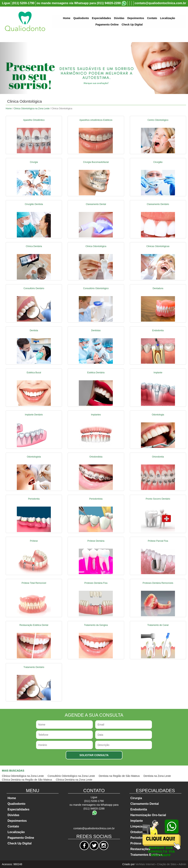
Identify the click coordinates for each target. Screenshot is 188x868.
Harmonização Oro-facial (148, 815)
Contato (152, 18)
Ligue (6, 3)
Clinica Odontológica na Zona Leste (32, 109)
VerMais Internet (145, 864)
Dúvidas (119, 18)
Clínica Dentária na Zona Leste (74, 780)
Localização (167, 18)
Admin (182, 864)
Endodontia (139, 809)
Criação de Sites (167, 864)
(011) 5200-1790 (23, 3)
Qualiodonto (81, 18)
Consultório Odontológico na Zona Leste (71, 776)
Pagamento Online (107, 25)
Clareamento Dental (145, 804)
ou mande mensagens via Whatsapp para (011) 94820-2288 (79, 3)
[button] (14, 68)
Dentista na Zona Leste (157, 776)
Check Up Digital (132, 25)
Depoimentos (136, 18)
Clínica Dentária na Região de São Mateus (27, 780)
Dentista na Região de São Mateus (119, 776)
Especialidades (101, 18)
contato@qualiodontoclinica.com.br (161, 3)
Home (67, 18)
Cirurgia (136, 798)
